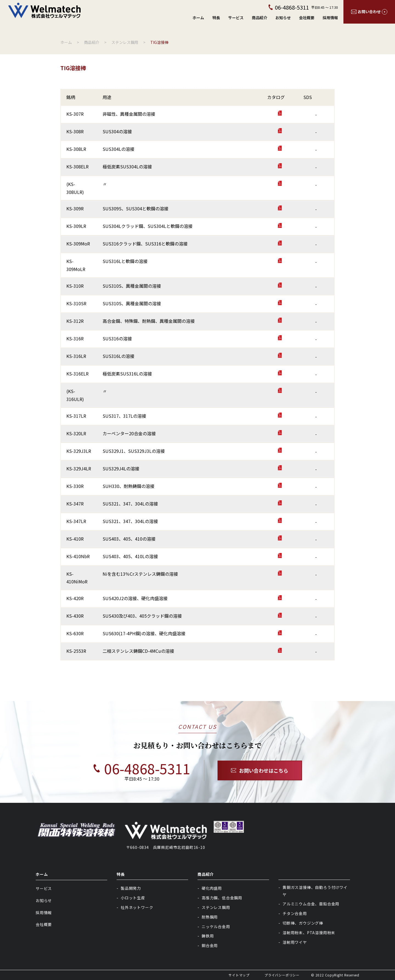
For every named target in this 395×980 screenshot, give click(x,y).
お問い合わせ (369, 12)
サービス (236, 18)
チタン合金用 (295, 913)
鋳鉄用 (208, 936)
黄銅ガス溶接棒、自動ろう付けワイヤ (315, 891)
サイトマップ (239, 975)
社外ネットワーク (137, 907)
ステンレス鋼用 (216, 907)
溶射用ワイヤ (295, 942)
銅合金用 (210, 945)
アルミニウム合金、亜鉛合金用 (311, 904)
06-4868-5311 (136, 768)
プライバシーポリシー (282, 975)
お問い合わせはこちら (260, 770)
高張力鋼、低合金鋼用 (222, 898)
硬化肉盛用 (212, 888)
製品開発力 (131, 888)
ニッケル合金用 (216, 927)
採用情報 (330, 18)
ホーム (198, 18)
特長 (216, 18)
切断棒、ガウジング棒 (303, 923)
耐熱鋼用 (210, 917)
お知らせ (283, 18)
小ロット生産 (133, 898)
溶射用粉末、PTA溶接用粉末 (309, 933)
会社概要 (307, 18)
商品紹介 (259, 18)
